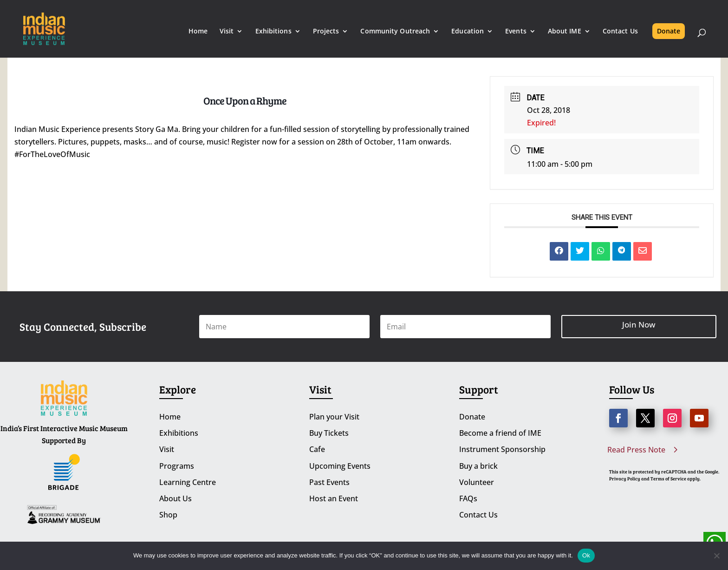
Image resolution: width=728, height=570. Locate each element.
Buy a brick (478, 466)
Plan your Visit (334, 417)
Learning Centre (188, 482)
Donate (669, 31)
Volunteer (477, 482)
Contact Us (620, 32)
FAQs (468, 498)
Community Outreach (395, 32)
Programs (177, 466)
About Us (175, 498)
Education (468, 32)
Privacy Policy (625, 478)
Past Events (329, 482)
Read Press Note (636, 450)
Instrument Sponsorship (502, 449)
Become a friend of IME (500, 433)
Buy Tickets (329, 433)
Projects (326, 32)
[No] (716, 556)
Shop (168, 515)
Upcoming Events (340, 466)
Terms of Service (668, 478)
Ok (586, 555)
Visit (227, 32)
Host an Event (334, 498)
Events (516, 32)
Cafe (317, 449)
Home (198, 32)
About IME (565, 32)
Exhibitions (273, 32)
